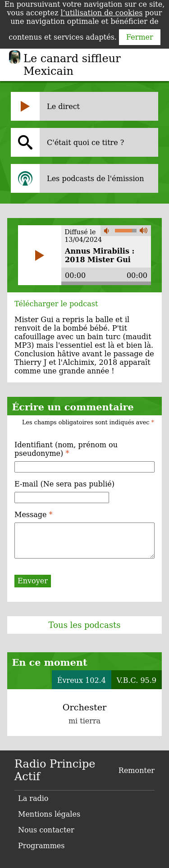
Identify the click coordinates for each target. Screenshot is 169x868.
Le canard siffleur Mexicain (72, 65)
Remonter (137, 770)
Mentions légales (49, 814)
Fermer (140, 37)
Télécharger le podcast (56, 304)
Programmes (41, 846)
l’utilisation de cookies (101, 13)
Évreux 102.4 (82, 680)
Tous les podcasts (85, 625)
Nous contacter (46, 830)
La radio (33, 798)
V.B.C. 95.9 (137, 680)
